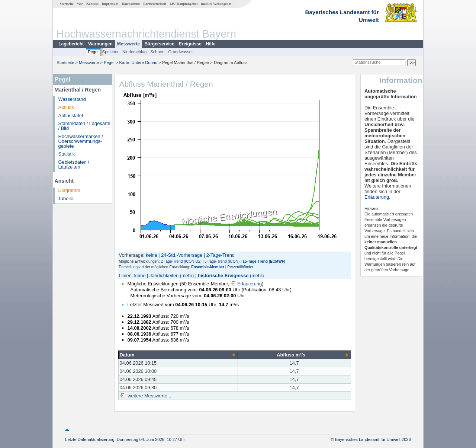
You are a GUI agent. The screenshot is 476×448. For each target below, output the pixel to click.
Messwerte (128, 44)
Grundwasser (181, 52)
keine (152, 255)
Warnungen (100, 44)
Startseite (67, 4)
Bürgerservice (159, 44)
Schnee (157, 52)
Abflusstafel (71, 116)
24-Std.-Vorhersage (182, 255)
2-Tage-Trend (221, 255)
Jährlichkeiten (164, 276)
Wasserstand (72, 99)
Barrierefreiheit (155, 4)
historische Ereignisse (223, 276)
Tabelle (66, 199)
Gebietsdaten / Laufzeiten (74, 164)
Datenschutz (131, 4)
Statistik (67, 154)
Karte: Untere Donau (139, 63)
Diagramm (69, 190)
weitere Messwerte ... (149, 396)
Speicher (110, 52)
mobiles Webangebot (216, 4)
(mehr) (187, 276)
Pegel (93, 52)
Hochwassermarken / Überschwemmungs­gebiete (81, 141)
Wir (80, 4)
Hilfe (211, 44)
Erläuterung (246, 284)
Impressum (110, 4)
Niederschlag (134, 52)
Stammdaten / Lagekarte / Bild (84, 126)
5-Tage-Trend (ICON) (222, 261)
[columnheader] (178, 355)
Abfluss (66, 107)
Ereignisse (190, 44)
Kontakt (92, 4)
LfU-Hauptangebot (184, 4)
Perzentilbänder (240, 267)
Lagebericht (71, 44)
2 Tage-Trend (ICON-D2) (181, 261)
